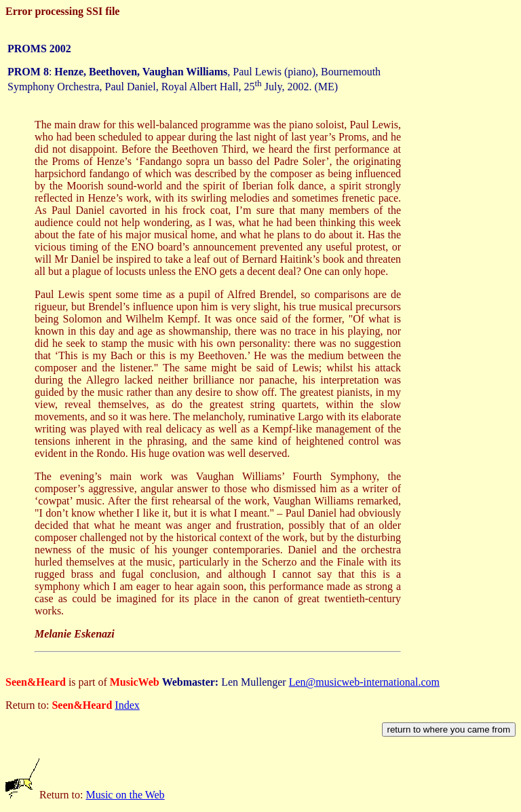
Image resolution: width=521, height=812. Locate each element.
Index (127, 705)
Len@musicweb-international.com (364, 682)
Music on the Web (125, 795)
